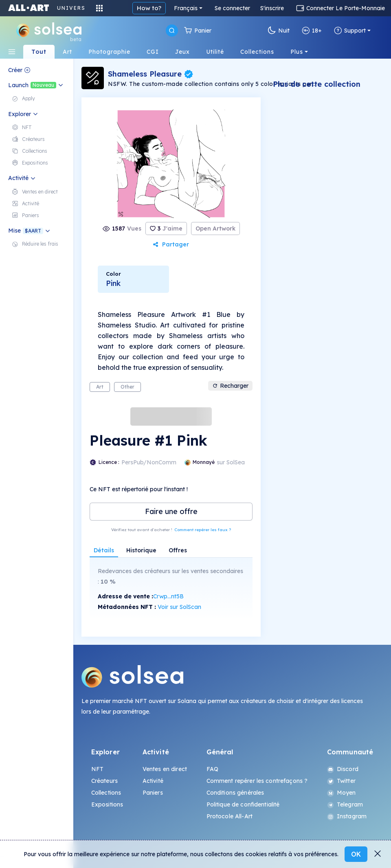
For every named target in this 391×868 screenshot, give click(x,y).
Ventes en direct (165, 769)
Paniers (153, 793)
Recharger (230, 386)
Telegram (345, 804)
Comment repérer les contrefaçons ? (257, 781)
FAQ (212, 769)
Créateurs (104, 781)
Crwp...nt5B (168, 596)
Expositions (107, 804)
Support (350, 31)
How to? (149, 8)
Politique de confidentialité (243, 804)
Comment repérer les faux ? (203, 530)
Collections (106, 793)
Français (186, 8)
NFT (97, 769)
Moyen (342, 793)
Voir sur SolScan (179, 607)
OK (356, 854)
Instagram (347, 816)
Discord (343, 769)
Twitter (341, 781)
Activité (153, 781)
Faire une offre (171, 511)
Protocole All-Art (230, 816)
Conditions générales (235, 793)
